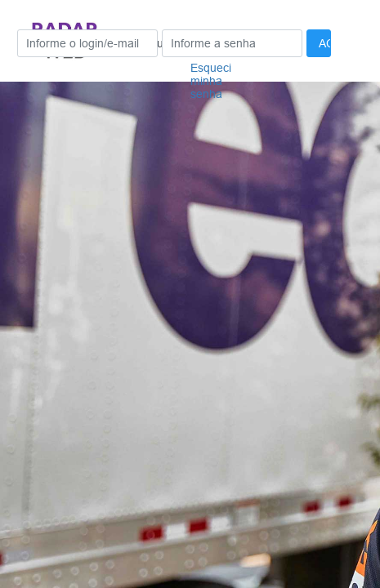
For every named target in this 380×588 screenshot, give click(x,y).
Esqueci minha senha (211, 81)
